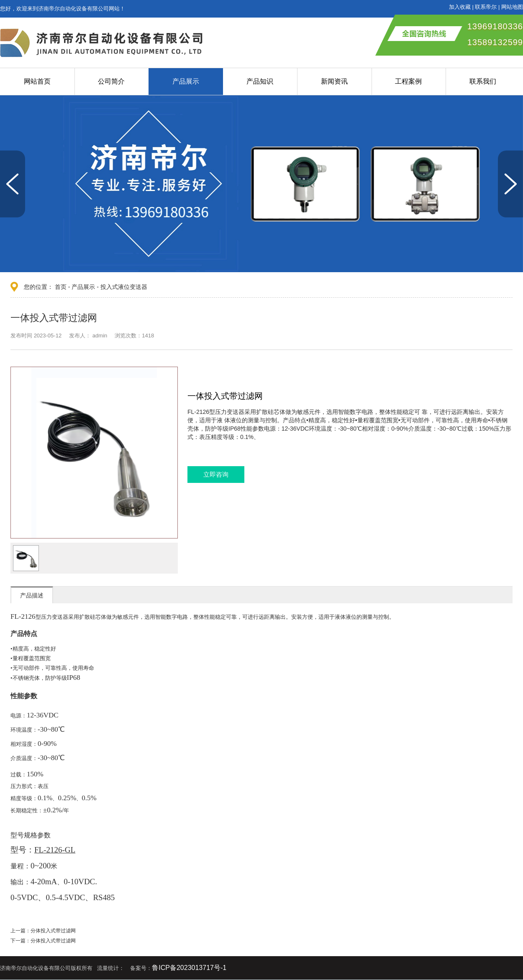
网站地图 (512, 7)
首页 (61, 287)
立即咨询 (216, 474)
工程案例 (408, 81)
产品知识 (260, 81)
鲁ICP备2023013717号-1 (189, 968)
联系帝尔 (486, 7)
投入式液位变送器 (124, 287)
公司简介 (111, 81)
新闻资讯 (334, 81)
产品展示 (186, 81)
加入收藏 (460, 7)
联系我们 (483, 81)
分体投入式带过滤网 (53, 931)
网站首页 (37, 81)
